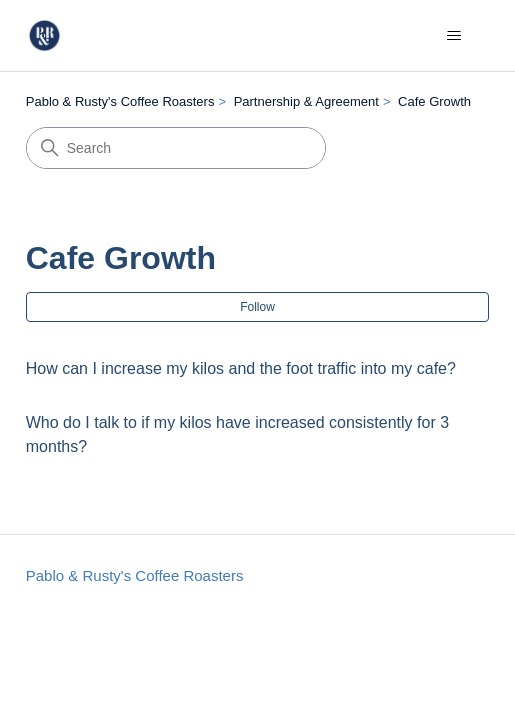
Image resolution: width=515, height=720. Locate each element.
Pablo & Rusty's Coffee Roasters (120, 101)
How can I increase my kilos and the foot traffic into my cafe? (241, 368)
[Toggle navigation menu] (453, 36)
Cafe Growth (434, 101)
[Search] (176, 148)
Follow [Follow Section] (257, 307)
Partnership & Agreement (306, 101)
